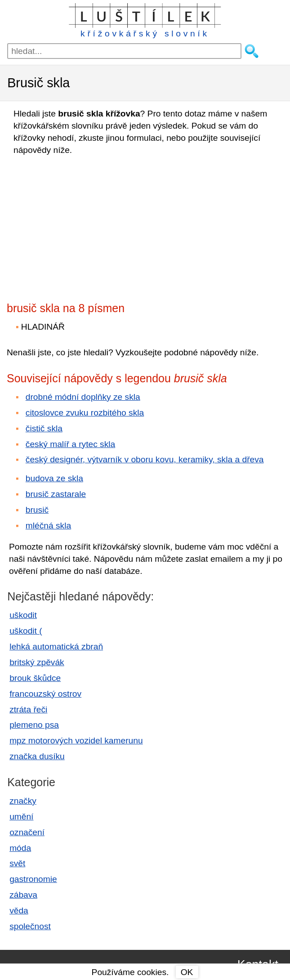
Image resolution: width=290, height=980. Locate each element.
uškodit (23, 615)
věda (19, 911)
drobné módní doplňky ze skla (83, 397)
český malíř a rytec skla (70, 444)
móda (20, 848)
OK (187, 972)
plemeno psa (34, 725)
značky (23, 801)
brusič (37, 510)
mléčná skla (48, 526)
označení (27, 832)
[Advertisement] (85, 226)
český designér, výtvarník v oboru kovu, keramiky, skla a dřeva (145, 459)
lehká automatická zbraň (56, 647)
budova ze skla (54, 478)
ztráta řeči (28, 709)
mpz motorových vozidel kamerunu (76, 741)
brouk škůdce (35, 678)
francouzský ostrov (45, 694)
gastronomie (33, 879)
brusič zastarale (56, 494)
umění (21, 817)
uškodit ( (26, 631)
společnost (30, 926)
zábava (23, 895)
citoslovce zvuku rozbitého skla (85, 413)
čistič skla (44, 428)
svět (17, 863)
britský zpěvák (37, 662)
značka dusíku (37, 756)
